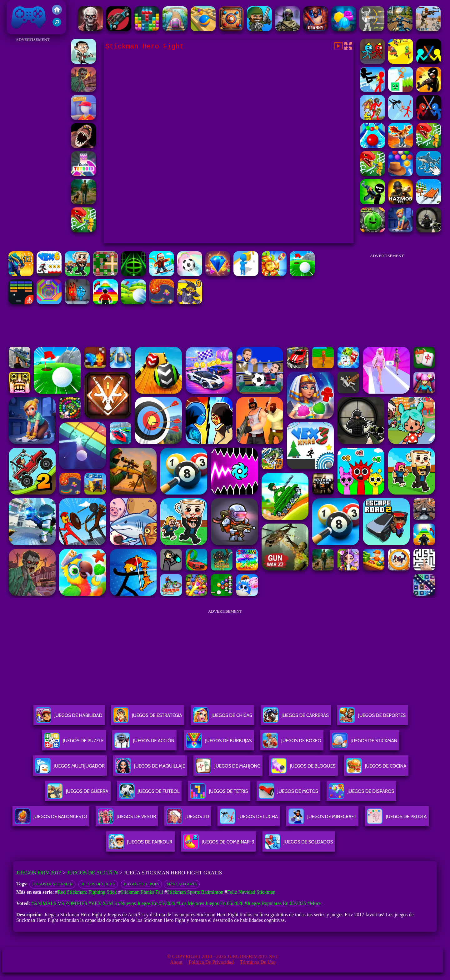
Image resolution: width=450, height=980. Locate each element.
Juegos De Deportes (372, 718)
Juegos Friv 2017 (29, 17)
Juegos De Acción (144, 743)
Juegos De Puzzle (74, 743)
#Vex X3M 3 (103, 903)
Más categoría (182, 884)
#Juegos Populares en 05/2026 (275, 903)
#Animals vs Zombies (59, 903)
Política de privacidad (211, 962)
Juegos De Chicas (222, 718)
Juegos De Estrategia (148, 718)
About (176, 962)
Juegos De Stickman (52, 884)
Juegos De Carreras (296, 718)
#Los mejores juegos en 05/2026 (210, 903)
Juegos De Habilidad (69, 718)
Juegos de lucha (98, 884)
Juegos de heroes (141, 884)
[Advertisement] (33, 137)
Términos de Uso (258, 962)
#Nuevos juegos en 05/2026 (147, 903)
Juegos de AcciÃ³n (92, 873)
